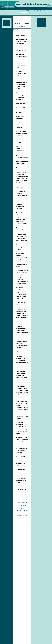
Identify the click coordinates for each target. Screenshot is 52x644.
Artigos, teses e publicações (20, 11)
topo (17, 539)
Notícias (35, 11)
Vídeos (42, 11)
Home (4, 11)
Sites (38, 11)
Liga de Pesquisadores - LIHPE (17, 14)
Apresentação (10, 11)
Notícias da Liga (31, 14)
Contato (46, 11)
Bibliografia (29, 11)
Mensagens (39, 14)
